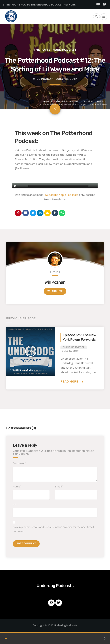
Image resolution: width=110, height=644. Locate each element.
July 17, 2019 (70, 351)
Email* (59, 487)
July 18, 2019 (66, 79)
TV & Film (88, 102)
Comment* (19, 463)
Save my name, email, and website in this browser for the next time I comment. (53, 529)
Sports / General (23, 370)
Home (46, 102)
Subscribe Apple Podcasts (62, 195)
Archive (54, 291)
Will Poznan (55, 282)
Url (14, 504)
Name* (17, 487)
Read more (72, 382)
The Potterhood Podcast (66, 102)
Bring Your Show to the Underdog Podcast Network (39, 5)
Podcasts (102, 102)
